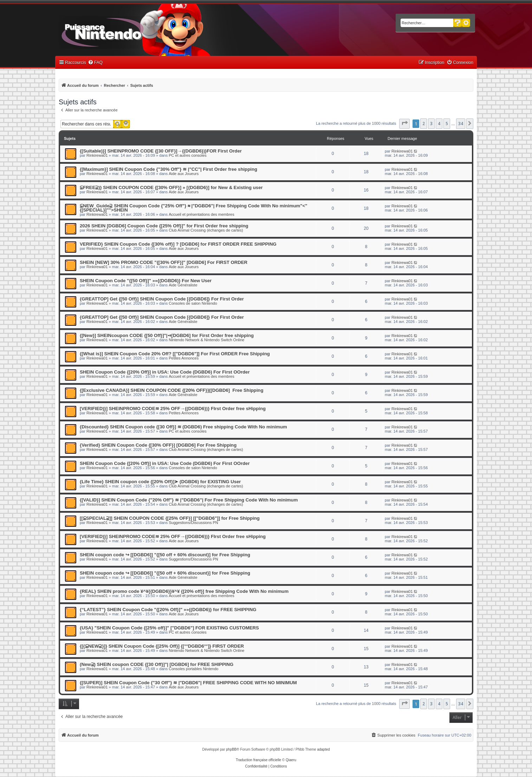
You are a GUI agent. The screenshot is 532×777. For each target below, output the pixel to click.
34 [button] (461, 124)
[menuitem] (95, 63)
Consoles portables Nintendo (193, 669)
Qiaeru (291, 760)
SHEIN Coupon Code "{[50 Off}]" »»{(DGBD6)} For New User (146, 281)
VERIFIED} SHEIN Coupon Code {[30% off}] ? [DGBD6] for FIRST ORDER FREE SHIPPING (178, 244)
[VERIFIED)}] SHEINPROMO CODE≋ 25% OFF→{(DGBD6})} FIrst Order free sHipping (173, 409)
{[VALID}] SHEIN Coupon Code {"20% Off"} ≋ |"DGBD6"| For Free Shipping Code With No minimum (189, 500)
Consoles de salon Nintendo (193, 303)
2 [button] (424, 124)
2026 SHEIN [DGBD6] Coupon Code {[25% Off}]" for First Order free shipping (164, 226)
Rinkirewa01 (97, 155)
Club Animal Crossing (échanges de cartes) (206, 230)
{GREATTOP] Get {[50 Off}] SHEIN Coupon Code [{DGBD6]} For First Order (162, 299)
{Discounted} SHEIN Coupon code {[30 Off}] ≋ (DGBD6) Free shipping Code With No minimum (183, 427)
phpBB (231, 749)
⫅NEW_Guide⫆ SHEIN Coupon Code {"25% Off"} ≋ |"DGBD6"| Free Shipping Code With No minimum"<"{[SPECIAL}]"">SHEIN (194, 208)
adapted (323, 749)
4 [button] (439, 124)
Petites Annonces (184, 358)
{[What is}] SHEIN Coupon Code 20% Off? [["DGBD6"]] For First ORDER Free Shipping (175, 354)
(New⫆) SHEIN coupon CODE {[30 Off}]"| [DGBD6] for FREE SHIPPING (157, 664)
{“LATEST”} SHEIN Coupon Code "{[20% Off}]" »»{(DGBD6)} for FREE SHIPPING (168, 610)
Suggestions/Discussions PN (193, 523)
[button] (404, 124)
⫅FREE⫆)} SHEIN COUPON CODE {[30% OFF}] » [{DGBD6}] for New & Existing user (171, 187)
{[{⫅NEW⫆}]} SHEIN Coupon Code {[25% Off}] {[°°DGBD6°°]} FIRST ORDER (162, 646)
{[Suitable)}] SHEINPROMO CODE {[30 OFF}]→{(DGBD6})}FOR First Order (161, 151)
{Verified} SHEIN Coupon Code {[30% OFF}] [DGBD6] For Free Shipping (158, 445)
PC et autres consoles (188, 155)
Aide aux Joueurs (184, 174)
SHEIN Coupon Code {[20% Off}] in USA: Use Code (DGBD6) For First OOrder (165, 372)
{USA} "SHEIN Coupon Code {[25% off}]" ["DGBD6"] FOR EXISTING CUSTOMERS (169, 628)
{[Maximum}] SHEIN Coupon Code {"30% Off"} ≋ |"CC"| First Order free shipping (168, 169)
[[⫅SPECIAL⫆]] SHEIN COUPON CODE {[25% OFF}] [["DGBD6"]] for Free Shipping (170, 518)
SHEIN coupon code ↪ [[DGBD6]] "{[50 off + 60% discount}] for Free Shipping (165, 555)
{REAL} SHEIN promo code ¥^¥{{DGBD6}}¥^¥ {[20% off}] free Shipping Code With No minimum (184, 591)
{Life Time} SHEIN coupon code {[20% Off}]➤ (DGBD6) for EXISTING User (160, 482)
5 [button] (447, 124)
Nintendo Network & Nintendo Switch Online (206, 340)
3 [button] (431, 124)
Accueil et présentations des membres (201, 214)
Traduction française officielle (258, 760)
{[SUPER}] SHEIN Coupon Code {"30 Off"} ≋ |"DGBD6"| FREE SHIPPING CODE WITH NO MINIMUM (188, 683)
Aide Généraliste (183, 285)
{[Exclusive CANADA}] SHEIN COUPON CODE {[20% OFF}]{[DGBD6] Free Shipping (171, 390)
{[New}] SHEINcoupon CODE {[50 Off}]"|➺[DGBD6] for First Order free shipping (167, 335)
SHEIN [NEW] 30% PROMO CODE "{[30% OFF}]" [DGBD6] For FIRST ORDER (164, 262)
